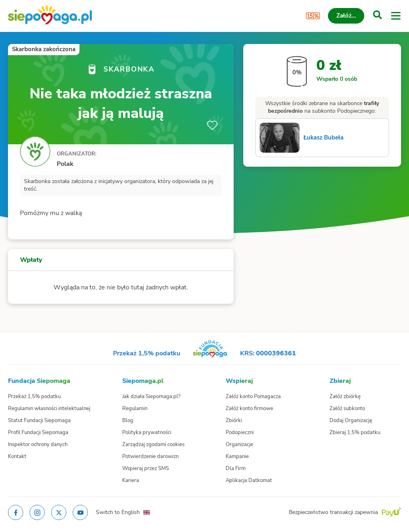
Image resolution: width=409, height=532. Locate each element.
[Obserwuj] (212, 125)
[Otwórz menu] (396, 16)
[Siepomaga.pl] (50, 16)
